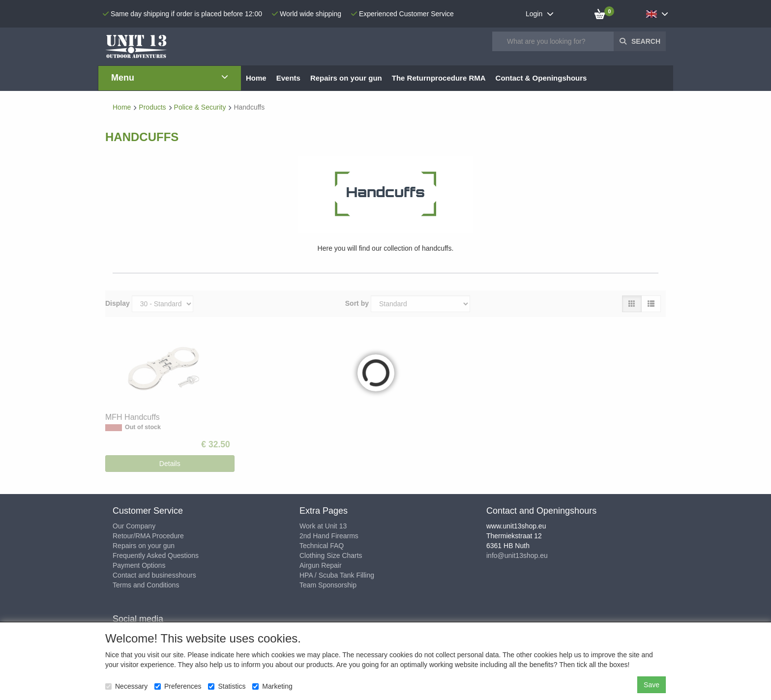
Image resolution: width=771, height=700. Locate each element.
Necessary (126, 686)
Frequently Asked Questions (156, 555)
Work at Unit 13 (323, 526)
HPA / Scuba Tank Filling (337, 575)
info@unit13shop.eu (517, 555)
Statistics (227, 686)
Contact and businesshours (154, 575)
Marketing (272, 686)
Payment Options (139, 565)
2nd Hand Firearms (329, 536)
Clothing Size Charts (331, 555)
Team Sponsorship (328, 585)
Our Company (134, 526)
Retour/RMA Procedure (148, 536)
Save (652, 685)
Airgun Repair (321, 565)
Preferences (178, 686)
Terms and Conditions (146, 585)
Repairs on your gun (144, 546)
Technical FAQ (322, 546)
